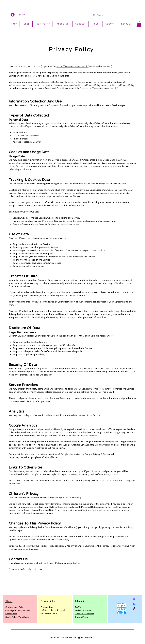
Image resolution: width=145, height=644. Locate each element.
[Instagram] (134, 600)
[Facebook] (134, 604)
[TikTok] (134, 608)
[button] (139, 24)
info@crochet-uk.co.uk (30, 569)
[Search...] (113, 15)
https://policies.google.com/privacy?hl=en (37, 457)
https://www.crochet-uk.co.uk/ (72, 66)
